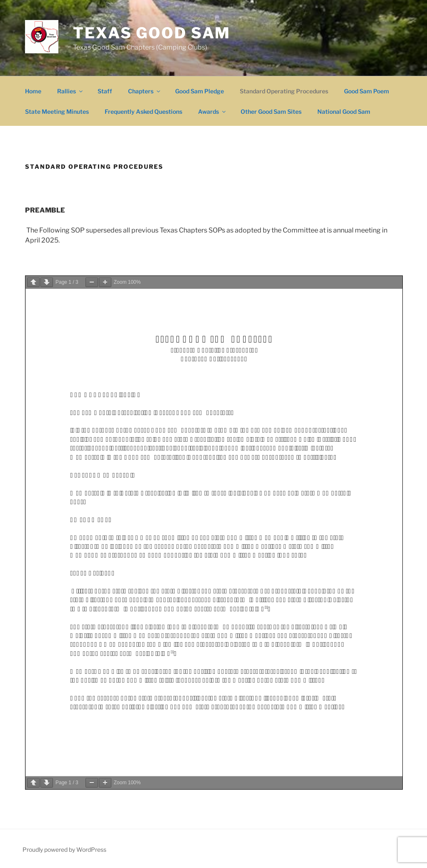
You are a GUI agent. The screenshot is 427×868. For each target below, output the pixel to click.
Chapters (145, 91)
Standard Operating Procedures (284, 91)
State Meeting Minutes (57, 111)
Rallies (70, 91)
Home (33, 91)
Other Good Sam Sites (271, 111)
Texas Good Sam (152, 33)
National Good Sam (344, 111)
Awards (212, 111)
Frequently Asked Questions (143, 111)
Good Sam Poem (367, 91)
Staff (105, 91)
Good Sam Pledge (200, 91)
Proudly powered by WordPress (64, 849)
